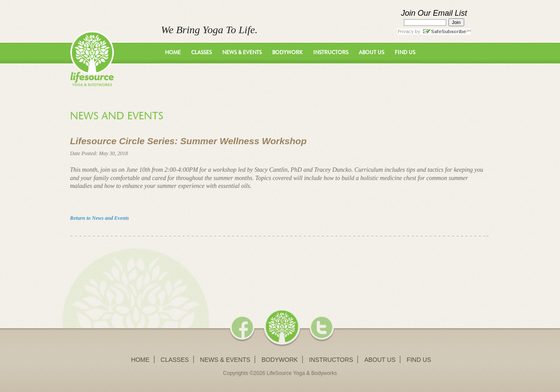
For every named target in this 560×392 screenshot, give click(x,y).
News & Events (242, 52)
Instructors (331, 52)
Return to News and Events (100, 218)
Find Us (405, 52)
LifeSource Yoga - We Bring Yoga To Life (92, 58)
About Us (371, 52)
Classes (201, 52)
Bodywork (287, 52)
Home (173, 52)
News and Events (117, 116)
